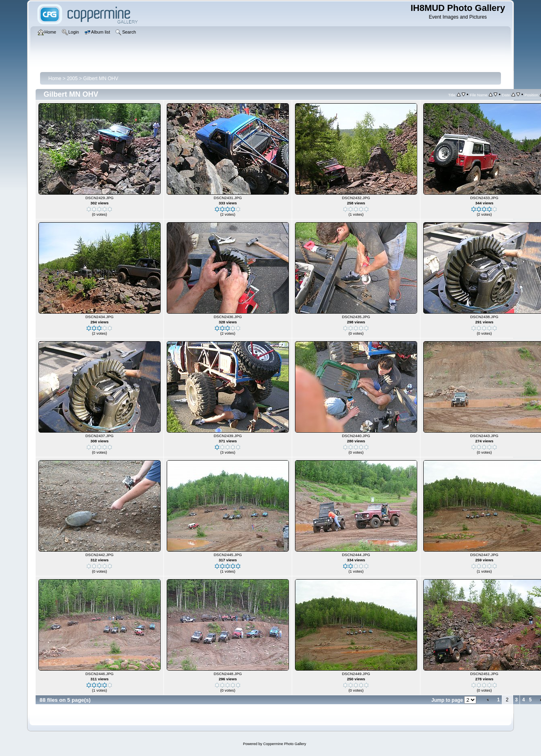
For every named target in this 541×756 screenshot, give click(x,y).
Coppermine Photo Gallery (284, 744)
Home (55, 79)
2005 (72, 79)
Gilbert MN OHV (101, 79)
